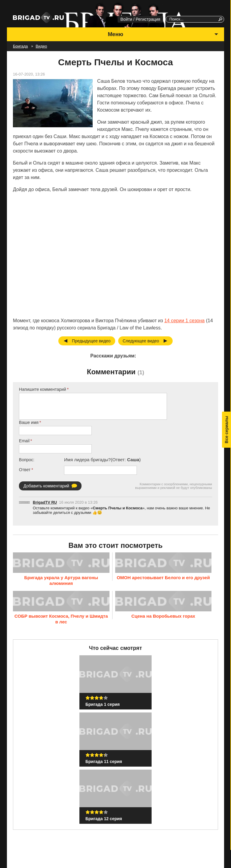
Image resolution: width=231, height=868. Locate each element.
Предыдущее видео (91, 341)
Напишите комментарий (43, 389)
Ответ (25, 470)
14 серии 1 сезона (184, 321)
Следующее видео (141, 341)
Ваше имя (29, 422)
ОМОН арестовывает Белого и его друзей (163, 577)
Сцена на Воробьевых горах (163, 616)
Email (24, 441)
